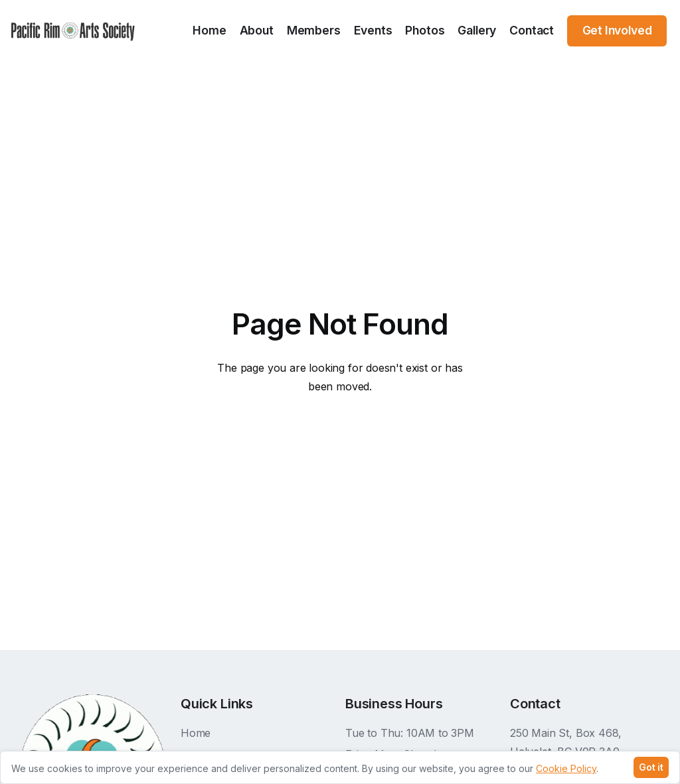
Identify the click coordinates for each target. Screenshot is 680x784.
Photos (425, 30)
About (257, 30)
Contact (532, 30)
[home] (73, 31)
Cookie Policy (566, 769)
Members (314, 30)
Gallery (477, 30)
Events (373, 30)
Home (209, 30)
